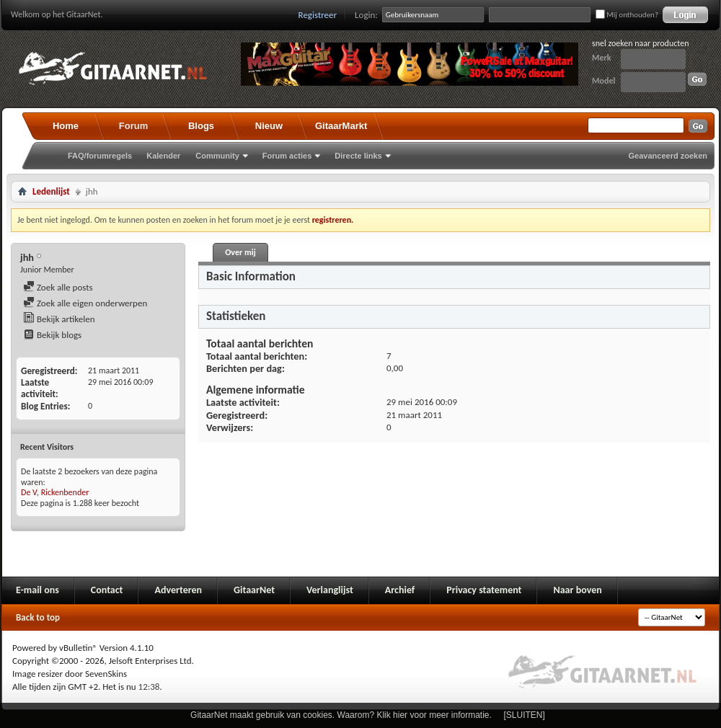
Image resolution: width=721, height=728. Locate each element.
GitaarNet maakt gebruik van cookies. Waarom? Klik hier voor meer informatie (340, 715)
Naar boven (577, 590)
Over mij (240, 252)
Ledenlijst (51, 191)
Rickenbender (65, 492)
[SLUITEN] (525, 715)
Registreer (318, 15)
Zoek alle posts (58, 287)
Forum (133, 126)
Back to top (38, 617)
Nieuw (269, 126)
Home (66, 126)
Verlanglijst (330, 590)
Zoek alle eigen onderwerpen (85, 303)
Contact (107, 590)
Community (217, 156)
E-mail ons (37, 590)
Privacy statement (484, 590)
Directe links (358, 156)
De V (29, 492)
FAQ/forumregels (100, 156)
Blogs (201, 126)
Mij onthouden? (627, 15)
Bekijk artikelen (59, 319)
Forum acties (287, 156)
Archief (400, 590)
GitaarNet (254, 590)
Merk (602, 58)
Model (603, 81)
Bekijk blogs (52, 335)
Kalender (163, 156)
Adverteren (178, 590)
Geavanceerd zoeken (668, 156)
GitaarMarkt (341, 126)
